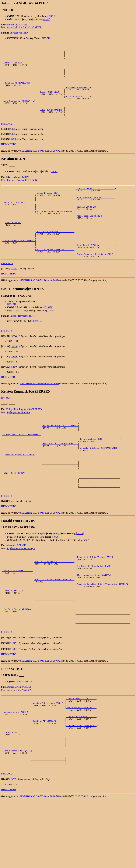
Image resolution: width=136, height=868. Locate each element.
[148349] (6, 425)
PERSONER (7, 138)
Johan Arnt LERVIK (16, 586)
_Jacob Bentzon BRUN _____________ (55, 208)
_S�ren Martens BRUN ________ (19, 219)
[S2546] (14, 364)
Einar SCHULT (12, 794)
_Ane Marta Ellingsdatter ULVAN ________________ (103, 609)
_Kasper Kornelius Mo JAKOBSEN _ (60, 454)
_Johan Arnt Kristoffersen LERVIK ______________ (103, 598)
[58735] (80, 574)
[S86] (12, 143)
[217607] (54, 185)
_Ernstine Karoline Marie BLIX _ (60, 476)
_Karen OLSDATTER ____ (77, 106)
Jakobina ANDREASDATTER (18, 90)
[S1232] (14, 296)
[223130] (51, 338)
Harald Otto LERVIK (16, 639)
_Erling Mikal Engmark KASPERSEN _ (22, 465)
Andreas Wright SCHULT (19, 741)
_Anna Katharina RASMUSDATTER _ (20, 112)
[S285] (14, 847)
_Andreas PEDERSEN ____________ (20, 66)
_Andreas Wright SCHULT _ (16, 770)
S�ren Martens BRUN (17, 191)
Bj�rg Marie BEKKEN (19, 440)
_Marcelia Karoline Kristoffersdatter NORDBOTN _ (103, 631)
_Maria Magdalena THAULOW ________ (55, 276)
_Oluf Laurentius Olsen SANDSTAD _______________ (103, 620)
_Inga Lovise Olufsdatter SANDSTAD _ (54, 625)
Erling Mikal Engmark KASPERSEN (24, 437)
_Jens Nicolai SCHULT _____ (81, 753)
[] (5, 143)
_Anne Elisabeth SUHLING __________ (95, 214)
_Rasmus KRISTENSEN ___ (51, 101)
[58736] (55, 578)
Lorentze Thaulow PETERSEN (22, 194)
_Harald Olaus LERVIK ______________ (54, 604)
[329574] (45, 38)
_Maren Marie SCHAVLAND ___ (81, 764)
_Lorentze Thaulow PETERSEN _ (19, 265)
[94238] (46, 19)
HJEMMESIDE (9, 158)
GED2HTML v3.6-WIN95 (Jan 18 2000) (39, 165)
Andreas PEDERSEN (17, 25)
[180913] (33, 736)
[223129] (49, 335)
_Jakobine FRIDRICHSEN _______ (48, 780)
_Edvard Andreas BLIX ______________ (99, 470)
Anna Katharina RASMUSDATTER (25, 27)
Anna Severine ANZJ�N (19, 744)
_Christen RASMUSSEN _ (77, 95)
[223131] (12, 332)
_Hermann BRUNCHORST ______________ (95, 224)
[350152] (38, 348)
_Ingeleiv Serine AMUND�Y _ (18, 660)
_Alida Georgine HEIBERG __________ (95, 235)
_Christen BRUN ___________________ (95, 203)
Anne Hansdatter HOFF (24, 343)
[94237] (52, 16)
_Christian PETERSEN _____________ (55, 254)
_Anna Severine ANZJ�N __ (17, 815)
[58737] (87, 581)
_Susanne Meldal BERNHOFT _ (81, 786)
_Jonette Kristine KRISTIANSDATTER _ (99, 481)
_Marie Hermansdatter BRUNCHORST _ (55, 230)
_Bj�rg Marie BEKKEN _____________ (22, 511)
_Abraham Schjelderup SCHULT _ (48, 759)
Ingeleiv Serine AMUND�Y (21, 589)
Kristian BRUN (13, 243)
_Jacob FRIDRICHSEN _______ (81, 775)
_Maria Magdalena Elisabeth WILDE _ (95, 281)
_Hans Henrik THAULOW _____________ (95, 270)
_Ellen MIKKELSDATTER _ (51, 122)
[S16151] (14, 692)
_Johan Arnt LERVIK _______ (18, 614)
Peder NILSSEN (20, 33)
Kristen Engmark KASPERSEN (20, 489)
